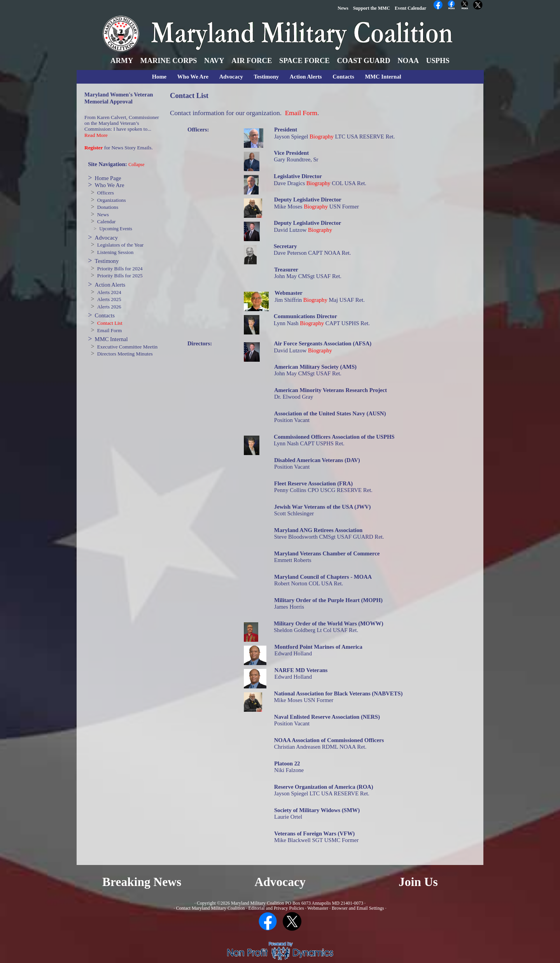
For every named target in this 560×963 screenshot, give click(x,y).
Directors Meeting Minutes (125, 354)
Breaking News (142, 882)
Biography (322, 137)
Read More (96, 135)
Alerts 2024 (109, 292)
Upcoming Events (115, 229)
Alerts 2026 (109, 307)
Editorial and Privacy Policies (276, 908)
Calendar (107, 221)
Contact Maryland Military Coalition (211, 908)
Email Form (109, 330)
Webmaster (318, 908)
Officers (106, 193)
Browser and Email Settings (358, 908)
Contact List (110, 323)
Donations (108, 207)
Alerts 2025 (109, 299)
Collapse (136, 165)
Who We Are (193, 77)
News (103, 214)
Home (159, 77)
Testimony (267, 77)
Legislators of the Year (120, 245)
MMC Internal (383, 77)
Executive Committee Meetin (127, 347)
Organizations (112, 200)
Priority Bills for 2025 (120, 276)
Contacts (343, 77)
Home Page (108, 178)
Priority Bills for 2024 (120, 269)
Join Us (418, 882)
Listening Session (115, 252)
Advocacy (231, 77)
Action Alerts (306, 77)
